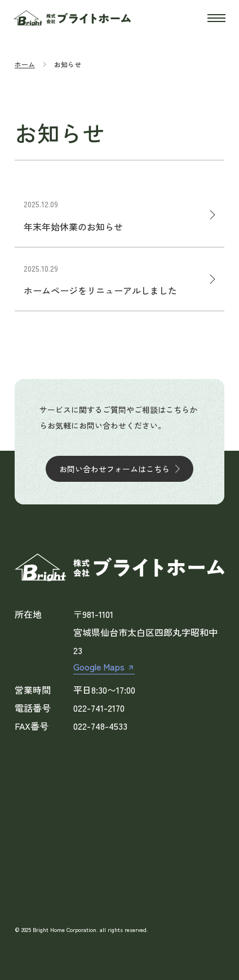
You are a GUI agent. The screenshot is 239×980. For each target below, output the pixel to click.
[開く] (216, 18)
